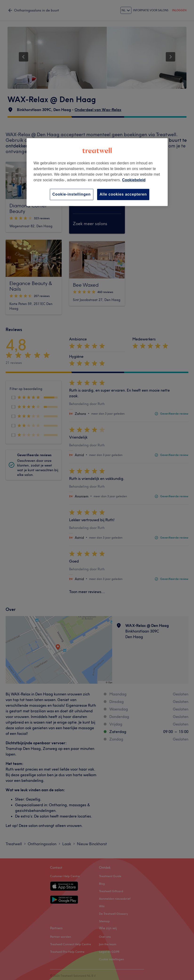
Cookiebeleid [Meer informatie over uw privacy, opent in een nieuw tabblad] (134, 180)
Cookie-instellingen (72, 194)
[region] (97, 172)
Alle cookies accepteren (123, 194)
